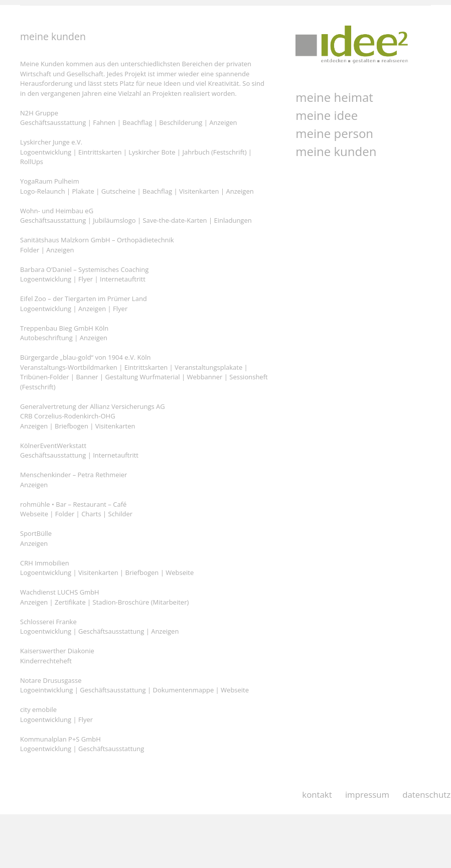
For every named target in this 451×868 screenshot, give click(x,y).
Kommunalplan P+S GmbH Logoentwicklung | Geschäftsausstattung (82, 744)
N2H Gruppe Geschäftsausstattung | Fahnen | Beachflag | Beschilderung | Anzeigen (129, 118)
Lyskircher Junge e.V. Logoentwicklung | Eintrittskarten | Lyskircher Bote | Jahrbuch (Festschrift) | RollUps (136, 152)
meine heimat (334, 97)
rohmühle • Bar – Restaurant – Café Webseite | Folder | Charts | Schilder (76, 509)
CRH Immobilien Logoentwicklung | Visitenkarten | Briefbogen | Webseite (107, 568)
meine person (334, 133)
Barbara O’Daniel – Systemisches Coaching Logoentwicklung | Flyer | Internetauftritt (84, 274)
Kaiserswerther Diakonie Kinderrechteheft (57, 656)
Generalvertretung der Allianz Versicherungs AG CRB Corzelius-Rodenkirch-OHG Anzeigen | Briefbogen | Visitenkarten (93, 416)
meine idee (327, 115)
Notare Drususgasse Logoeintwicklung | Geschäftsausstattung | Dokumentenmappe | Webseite (134, 685)
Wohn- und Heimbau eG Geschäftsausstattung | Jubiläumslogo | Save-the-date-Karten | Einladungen (136, 216)
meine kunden (336, 151)
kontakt (317, 794)
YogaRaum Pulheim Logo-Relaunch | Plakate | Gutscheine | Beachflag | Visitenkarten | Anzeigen (137, 186)
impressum (367, 794)
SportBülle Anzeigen (36, 538)
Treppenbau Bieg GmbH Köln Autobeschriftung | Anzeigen (64, 333)
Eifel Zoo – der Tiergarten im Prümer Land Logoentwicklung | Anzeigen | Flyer (84, 304)
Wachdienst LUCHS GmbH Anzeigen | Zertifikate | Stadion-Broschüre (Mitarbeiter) (104, 597)
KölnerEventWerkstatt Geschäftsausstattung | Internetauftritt (79, 451)
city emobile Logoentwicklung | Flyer (56, 714)
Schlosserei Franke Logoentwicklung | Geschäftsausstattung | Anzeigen (99, 627)
